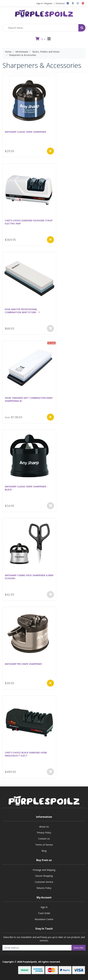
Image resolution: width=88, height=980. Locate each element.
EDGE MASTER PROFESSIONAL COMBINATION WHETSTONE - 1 (22, 311)
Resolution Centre (44, 919)
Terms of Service (44, 845)
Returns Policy (44, 888)
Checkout (60, 3)
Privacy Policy (44, 833)
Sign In (44, 907)
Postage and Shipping (44, 870)
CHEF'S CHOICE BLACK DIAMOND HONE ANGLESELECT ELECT (26, 754)
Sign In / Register (44, 3)
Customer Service (44, 882)
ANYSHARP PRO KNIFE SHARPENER (23, 664)
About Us (44, 827)
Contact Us (44, 839)
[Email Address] (37, 948)
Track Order (44, 913)
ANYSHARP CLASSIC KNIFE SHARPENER (25, 132)
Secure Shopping (44, 876)
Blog (44, 851)
